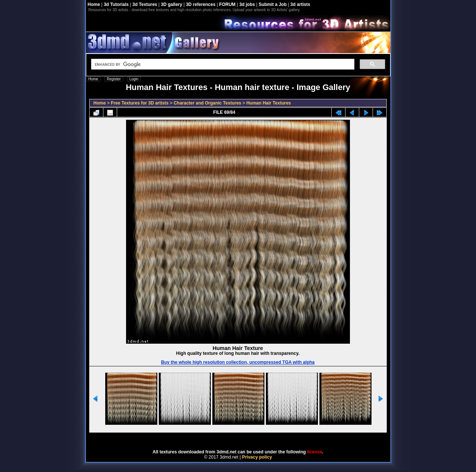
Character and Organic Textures (208, 103)
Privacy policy (257, 457)
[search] (222, 64)
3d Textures (145, 4)
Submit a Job (272, 4)
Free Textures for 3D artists (140, 103)
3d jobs (247, 4)
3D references (201, 4)
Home (94, 4)
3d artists (300, 4)
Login (134, 79)
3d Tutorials (116, 4)
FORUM (227, 4)
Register (114, 79)
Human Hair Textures (268, 103)
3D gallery (172, 4)
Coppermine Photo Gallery (247, 439)
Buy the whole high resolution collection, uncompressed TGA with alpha (238, 362)
